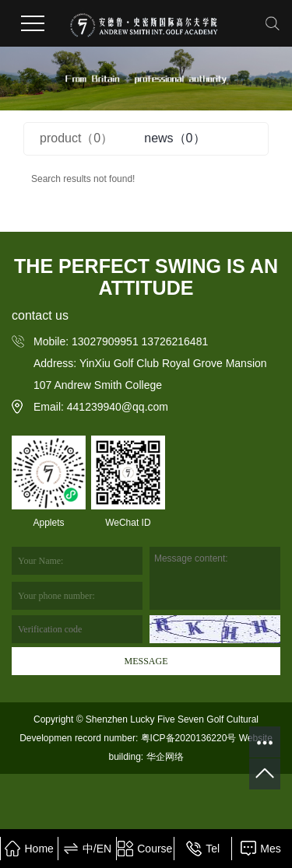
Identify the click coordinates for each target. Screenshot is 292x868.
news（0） (174, 138)
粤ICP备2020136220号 (189, 738)
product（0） (76, 138)
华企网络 (163, 757)
